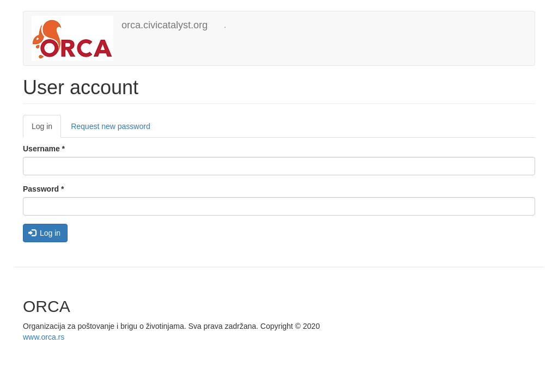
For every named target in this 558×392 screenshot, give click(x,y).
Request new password (111, 126)
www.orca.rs (44, 337)
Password (43, 189)
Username (44, 149)
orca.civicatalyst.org (165, 25)
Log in (46, 129)
